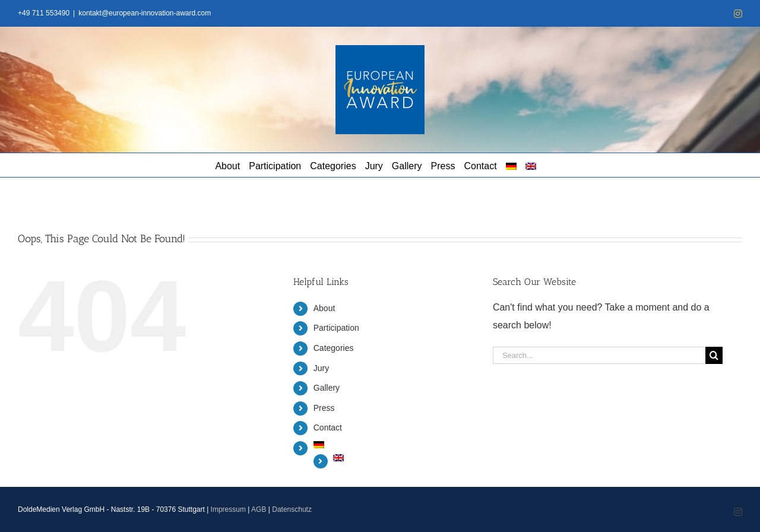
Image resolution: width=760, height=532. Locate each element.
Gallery (327, 388)
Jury (321, 368)
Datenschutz (292, 509)
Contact (328, 427)
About (324, 308)
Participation (336, 328)
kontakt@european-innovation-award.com (145, 13)
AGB (259, 509)
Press (324, 408)
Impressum (228, 509)
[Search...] (599, 355)
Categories (334, 348)
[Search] (714, 355)
